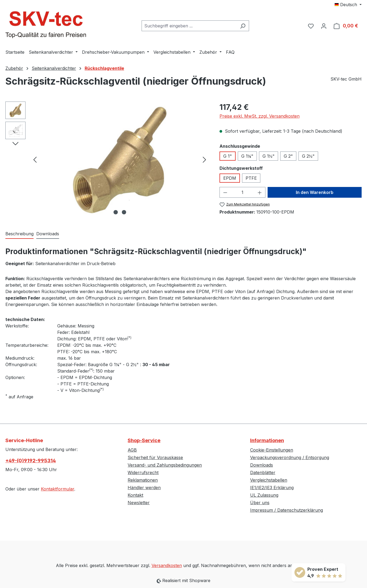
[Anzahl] (242, 192)
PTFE (251, 178)
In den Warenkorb (315, 192)
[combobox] (189, 26)
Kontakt (135, 495)
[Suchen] (243, 26)
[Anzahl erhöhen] (260, 192)
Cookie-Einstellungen (272, 450)
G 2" (288, 156)
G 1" (228, 156)
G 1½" (269, 156)
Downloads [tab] (48, 234)
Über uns (260, 503)
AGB (132, 450)
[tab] (19, 234)
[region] (107, 159)
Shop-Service (144, 440)
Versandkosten (167, 565)
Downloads (262, 465)
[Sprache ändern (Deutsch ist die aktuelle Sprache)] (348, 5)
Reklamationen (143, 480)
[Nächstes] (204, 159)
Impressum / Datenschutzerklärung (287, 510)
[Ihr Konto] (324, 26)
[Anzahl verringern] (225, 192)
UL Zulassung (264, 495)
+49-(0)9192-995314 (31, 461)
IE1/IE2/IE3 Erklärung (272, 488)
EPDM (230, 178)
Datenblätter (263, 472)
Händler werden (144, 488)
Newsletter (139, 503)
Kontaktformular (57, 489)
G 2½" (308, 156)
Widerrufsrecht (143, 472)
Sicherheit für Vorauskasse (155, 457)
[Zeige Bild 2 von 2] (124, 212)
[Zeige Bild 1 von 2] (116, 212)
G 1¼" (247, 156)
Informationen (267, 440)
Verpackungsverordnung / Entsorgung (290, 457)
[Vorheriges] (35, 159)
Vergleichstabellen (269, 480)
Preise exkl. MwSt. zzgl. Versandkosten (260, 116)
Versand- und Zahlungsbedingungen (165, 465)
